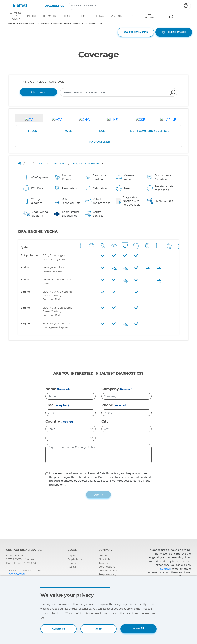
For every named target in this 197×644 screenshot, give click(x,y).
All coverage (38, 92)
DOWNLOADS (79, 23)
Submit (98, 495)
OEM (83, 16)
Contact (103, 556)
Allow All (139, 628)
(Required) (63, 389)
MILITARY (99, 16)
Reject (98, 629)
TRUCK (32, 131)
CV (29, 164)
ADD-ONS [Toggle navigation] (56, 23)
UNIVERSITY (116, 16)
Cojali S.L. (74, 556)
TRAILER (68, 131)
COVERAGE (43, 23)
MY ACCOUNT (150, 16)
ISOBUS (66, 16)
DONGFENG (58, 164)
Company (110, 389)
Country (53, 421)
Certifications (107, 567)
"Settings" (165, 569)
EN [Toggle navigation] (132, 16)
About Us (104, 559)
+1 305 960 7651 (15, 574)
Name (51, 389)
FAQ (102, 23)
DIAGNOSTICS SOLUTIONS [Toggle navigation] (21, 23)
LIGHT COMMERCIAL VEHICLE (150, 131)
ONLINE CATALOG (174, 32)
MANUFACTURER (99, 142)
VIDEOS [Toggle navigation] (92, 23)
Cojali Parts (75, 559)
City (105, 421)
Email (50, 405)
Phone (107, 405)
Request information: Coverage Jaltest (98, 455)
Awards (103, 563)
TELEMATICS (49, 16)
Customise (59, 629)
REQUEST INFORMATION (136, 32)
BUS (102, 131)
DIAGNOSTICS (32, 16)
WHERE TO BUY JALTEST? (15, 16)
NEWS (67, 23)
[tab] (29, 118)
